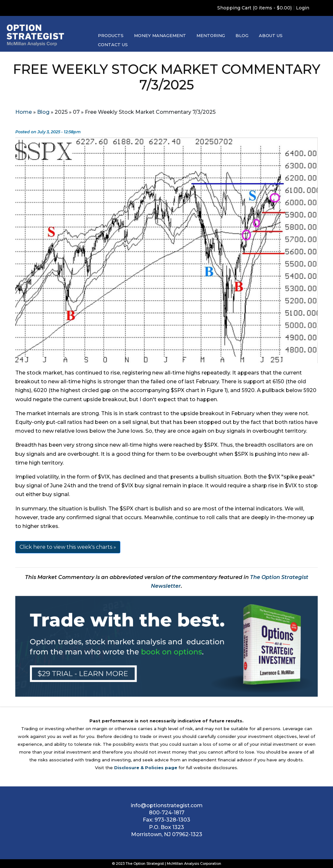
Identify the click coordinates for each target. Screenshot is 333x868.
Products (111, 35)
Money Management (160, 35)
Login (303, 8)
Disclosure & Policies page (146, 768)
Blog (242, 35)
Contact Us (113, 45)
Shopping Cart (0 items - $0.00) (254, 8)
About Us (271, 35)
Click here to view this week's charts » (68, 547)
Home (24, 112)
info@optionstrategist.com (167, 805)
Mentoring (211, 35)
